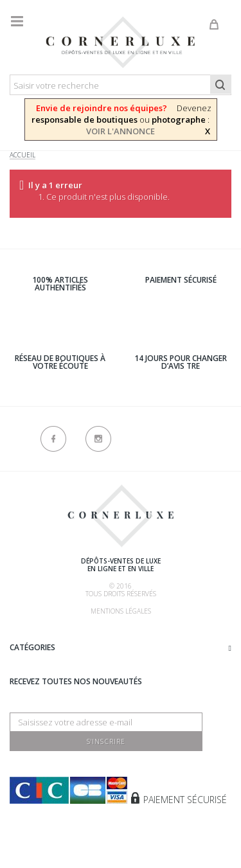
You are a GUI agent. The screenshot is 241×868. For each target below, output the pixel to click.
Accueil (22, 155)
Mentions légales (121, 611)
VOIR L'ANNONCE (121, 131)
